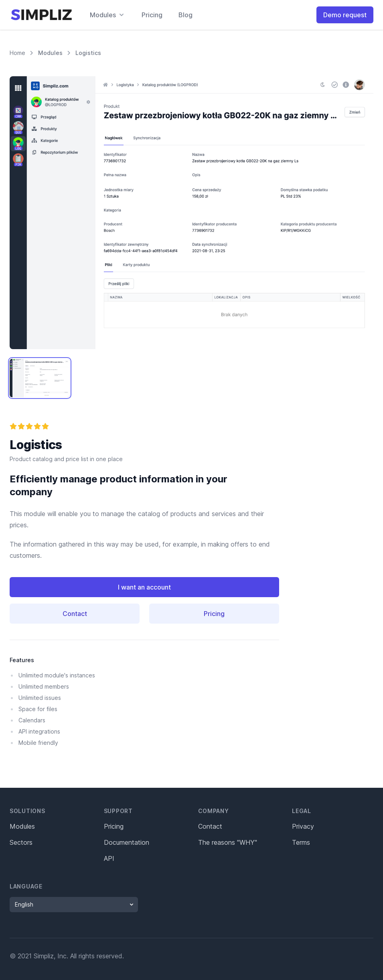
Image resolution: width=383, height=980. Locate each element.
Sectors (21, 842)
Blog (185, 15)
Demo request (345, 15)
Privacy (303, 826)
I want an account (144, 587)
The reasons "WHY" (228, 842)
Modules (50, 53)
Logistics (88, 53)
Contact (75, 614)
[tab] (40, 378)
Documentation (127, 842)
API (109, 858)
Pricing (152, 15)
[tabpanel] (191, 213)
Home (17, 53)
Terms (301, 842)
